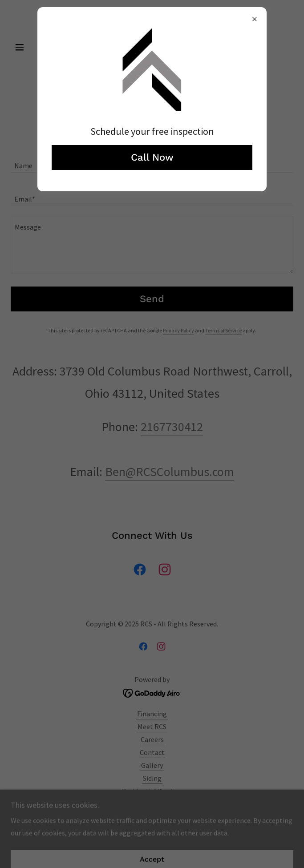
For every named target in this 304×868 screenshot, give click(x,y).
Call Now (152, 157)
